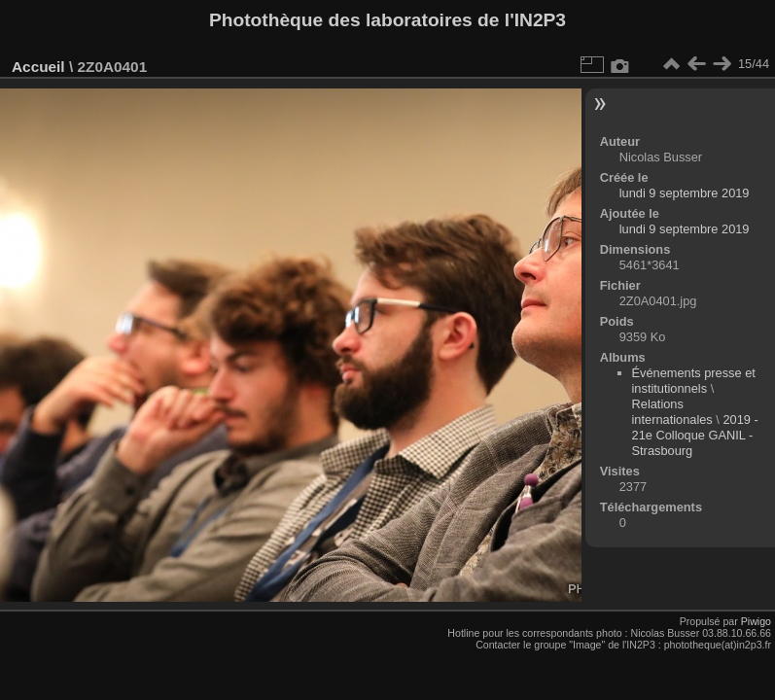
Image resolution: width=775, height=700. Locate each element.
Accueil (38, 67)
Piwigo (756, 621)
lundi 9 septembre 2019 (685, 193)
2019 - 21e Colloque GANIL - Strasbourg (695, 435)
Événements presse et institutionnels (694, 381)
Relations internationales (672, 412)
